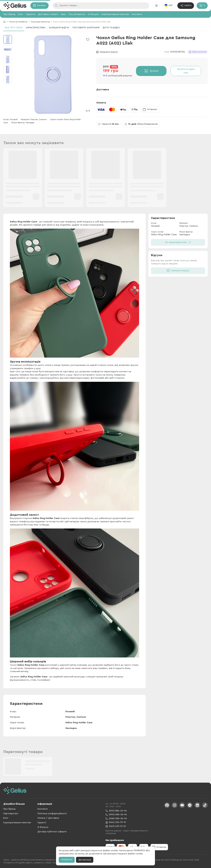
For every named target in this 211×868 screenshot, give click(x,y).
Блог (21, 14)
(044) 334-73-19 (116, 822)
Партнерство (11, 814)
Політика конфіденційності (52, 814)
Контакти (137, 14)
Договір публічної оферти (52, 832)
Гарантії (42, 823)
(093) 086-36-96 (116, 815)
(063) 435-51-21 (116, 826)
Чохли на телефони (18, 22)
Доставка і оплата (48, 14)
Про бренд (9, 14)
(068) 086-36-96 (116, 819)
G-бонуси (93, 14)
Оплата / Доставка (48, 818)
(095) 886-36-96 (116, 811)
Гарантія (31, 14)
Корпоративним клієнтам (115, 14)
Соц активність (77, 14)
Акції (63, 14)
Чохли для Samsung (40, 22)
